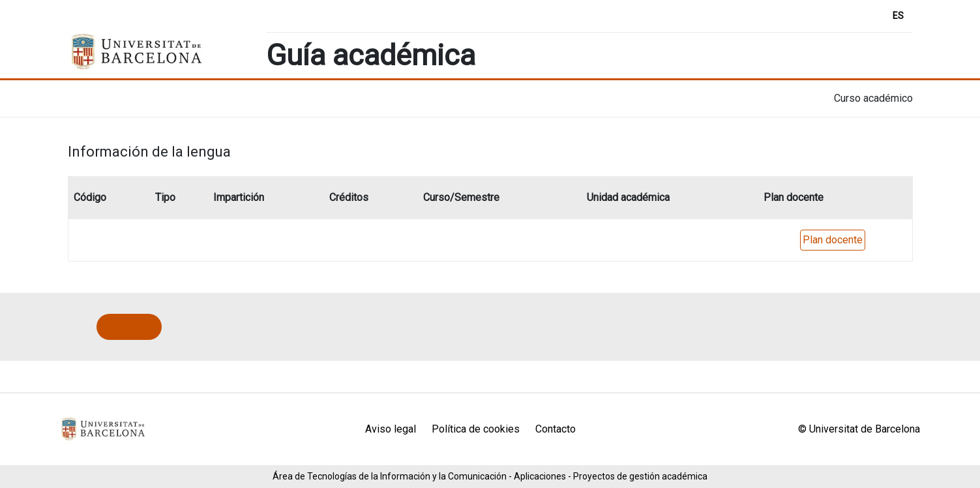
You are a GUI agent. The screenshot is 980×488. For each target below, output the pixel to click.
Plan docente (833, 240)
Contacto (556, 429)
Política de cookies (476, 429)
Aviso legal (391, 429)
